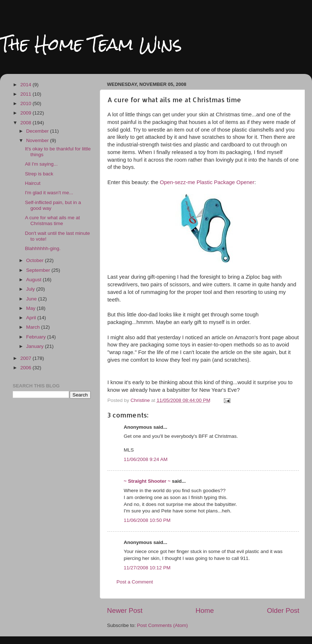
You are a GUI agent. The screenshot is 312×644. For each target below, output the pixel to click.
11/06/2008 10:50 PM (147, 520)
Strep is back (39, 174)
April (32, 318)
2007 (26, 358)
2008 (26, 123)
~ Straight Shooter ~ (147, 481)
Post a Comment (135, 582)
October (36, 260)
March (34, 327)
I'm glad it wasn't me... (49, 193)
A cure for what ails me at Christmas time (53, 221)
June (32, 299)
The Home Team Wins (91, 44)
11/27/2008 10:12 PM (147, 568)
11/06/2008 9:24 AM (146, 459)
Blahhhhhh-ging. (43, 248)
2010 (26, 103)
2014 (26, 85)
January (36, 346)
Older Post (283, 610)
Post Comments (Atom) (163, 625)
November (38, 140)
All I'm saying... (41, 164)
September (39, 270)
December (38, 131)
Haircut (33, 183)
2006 (26, 368)
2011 (26, 94)
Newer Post (125, 610)
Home (205, 610)
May (31, 308)
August (34, 280)
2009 (26, 113)
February (37, 337)
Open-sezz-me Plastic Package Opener (207, 182)
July (31, 289)
